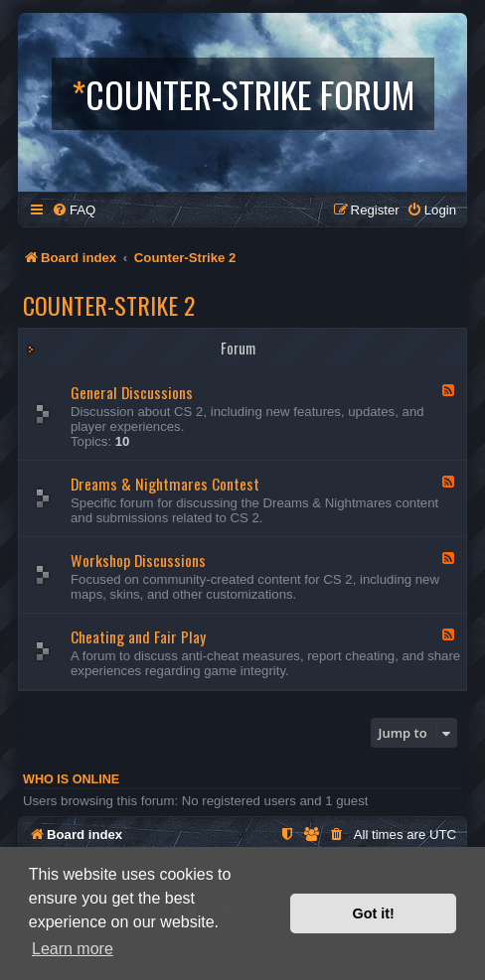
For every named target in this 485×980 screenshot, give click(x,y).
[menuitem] (74, 210)
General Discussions (132, 392)
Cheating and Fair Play (138, 636)
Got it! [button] (374, 913)
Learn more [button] (73, 949)
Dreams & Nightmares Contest (165, 484)
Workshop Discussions (138, 560)
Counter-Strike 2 (109, 305)
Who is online (71, 779)
